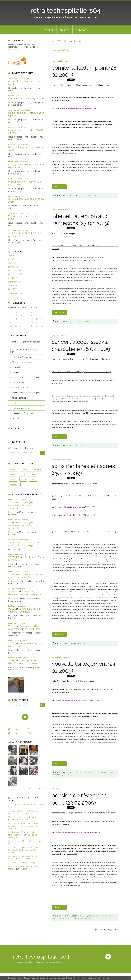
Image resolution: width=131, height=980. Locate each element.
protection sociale (20, 388)
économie (16, 367)
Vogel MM (13, 592)
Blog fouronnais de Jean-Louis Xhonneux (26, 827)
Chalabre (23, 869)
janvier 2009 (56, 41)
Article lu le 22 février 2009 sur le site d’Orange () (81, 372)
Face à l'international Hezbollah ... (23, 805)
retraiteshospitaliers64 (65, 10)
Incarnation (23, 820)
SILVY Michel (15, 542)
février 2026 (13, 263)
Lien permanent (60, 195)
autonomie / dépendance (23, 357)
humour (38, 470)
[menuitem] (49, 30)
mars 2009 (82, 41)
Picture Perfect (15, 862)
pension (80, 919)
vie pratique (17, 418)
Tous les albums (38, 788)
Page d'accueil (69, 41)
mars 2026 (13, 259)
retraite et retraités (20, 398)
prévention (25, 470)
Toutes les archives (17, 294)
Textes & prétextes (33, 862)
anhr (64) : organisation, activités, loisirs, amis (25, 343)
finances (16, 372)
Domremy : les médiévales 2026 (22, 856)
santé (14, 403)
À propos (81, 30)
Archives (64, 30)
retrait (23, 480)
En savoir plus (105, 978)
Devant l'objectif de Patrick (23, 851)
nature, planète (19, 383)
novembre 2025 (15, 274)
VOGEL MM (14, 502)
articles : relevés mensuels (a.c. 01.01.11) (24, 351)
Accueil (49, 30)
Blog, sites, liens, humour (23, 362)
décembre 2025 (15, 270)
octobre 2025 (14, 278)
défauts (33, 480)
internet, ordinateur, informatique (26, 377)
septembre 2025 (15, 282)
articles (13, 475)
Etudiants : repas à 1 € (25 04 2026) (26, 98)
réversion (88, 919)
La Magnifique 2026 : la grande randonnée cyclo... (22, 834)
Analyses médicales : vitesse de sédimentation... (21, 505)
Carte (15, 428)
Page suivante (114, 930)
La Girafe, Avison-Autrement (25, 858)
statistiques (14, 485)
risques (32, 475)
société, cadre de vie (21, 408)
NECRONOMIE (26, 813)
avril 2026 (12, 255)
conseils (13, 480)
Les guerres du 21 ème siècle (21, 841)
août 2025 (13, 286)
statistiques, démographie (23, 413)
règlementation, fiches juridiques (26, 393)
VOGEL (12, 609)
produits (13, 470)
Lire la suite (13, 49)
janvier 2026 (14, 267)
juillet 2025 (13, 289)
